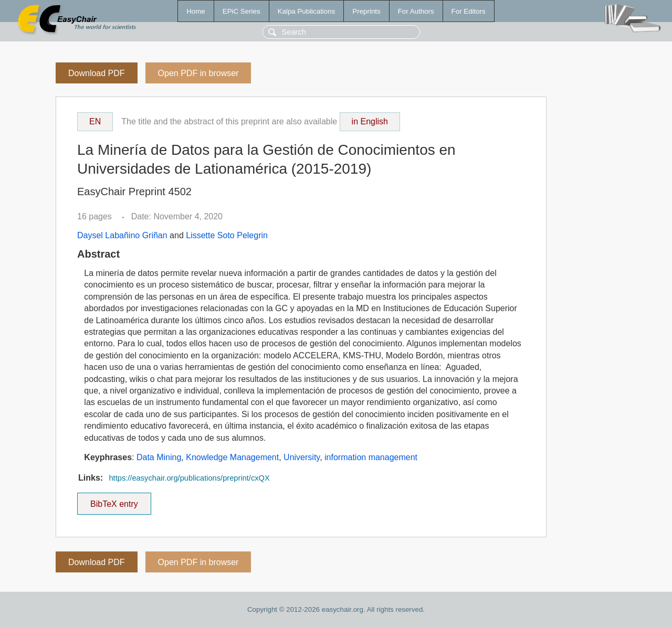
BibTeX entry (114, 501)
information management (371, 457)
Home (196, 11)
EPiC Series (241, 11)
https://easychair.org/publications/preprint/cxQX (189, 478)
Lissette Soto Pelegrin (227, 235)
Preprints (366, 11)
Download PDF (97, 73)
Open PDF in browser (198, 73)
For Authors (416, 11)
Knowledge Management (232, 457)
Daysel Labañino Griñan (122, 235)
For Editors (469, 11)
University (302, 457)
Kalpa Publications (307, 11)
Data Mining (159, 457)
